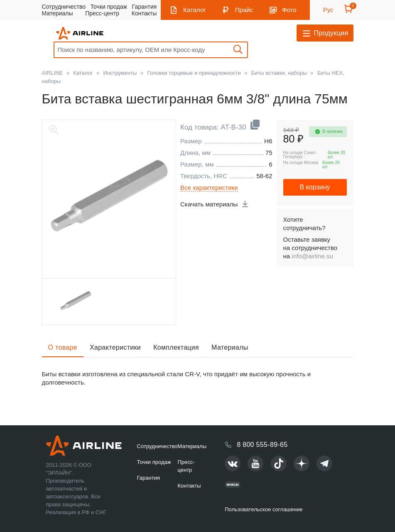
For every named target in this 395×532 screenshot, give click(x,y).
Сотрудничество (64, 7)
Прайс (244, 10)
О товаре (63, 347)
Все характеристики (209, 188)
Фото (289, 10)
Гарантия (145, 7)
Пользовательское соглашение (264, 509)
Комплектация (176, 347)
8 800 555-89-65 (262, 445)
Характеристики (115, 347)
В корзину (315, 187)
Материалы (58, 13)
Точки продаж (109, 7)
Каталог (195, 10)
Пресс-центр (102, 13)
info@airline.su (312, 256)
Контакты (144, 13)
